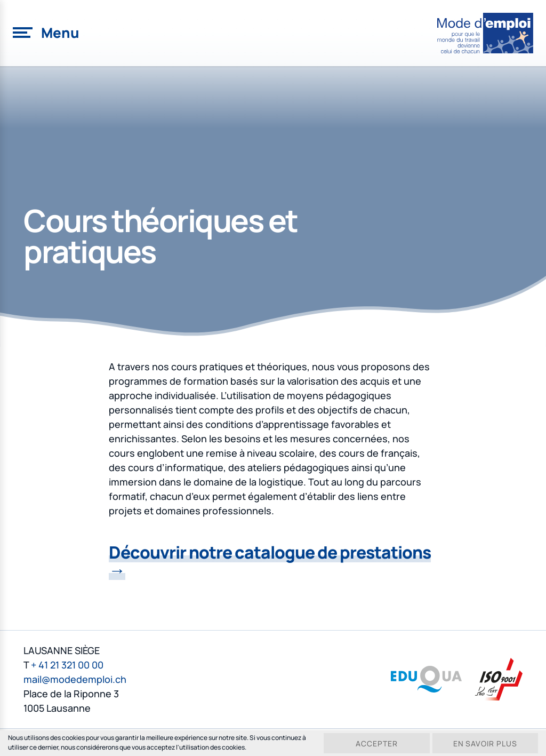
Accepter (376, 743)
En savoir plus (485, 743)
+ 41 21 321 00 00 (67, 664)
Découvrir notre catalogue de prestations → (270, 561)
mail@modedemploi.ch (75, 678)
